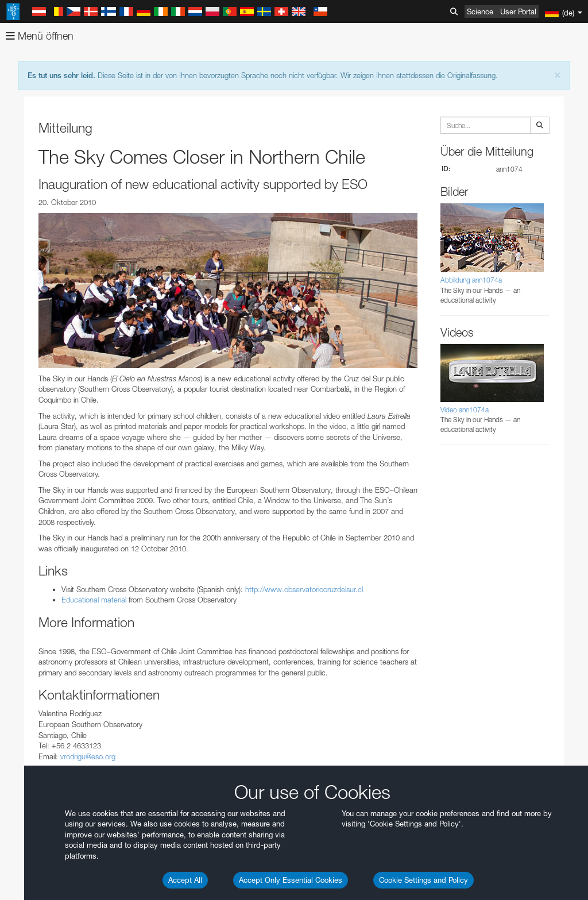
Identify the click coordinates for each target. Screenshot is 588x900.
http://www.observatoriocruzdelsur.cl (304, 589)
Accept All (185, 880)
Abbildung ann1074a (471, 280)
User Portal (518, 11)
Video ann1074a (465, 410)
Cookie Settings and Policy (423, 880)
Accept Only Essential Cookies (291, 880)
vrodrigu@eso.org (88, 756)
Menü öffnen (40, 36)
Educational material (94, 600)
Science (480, 11)
